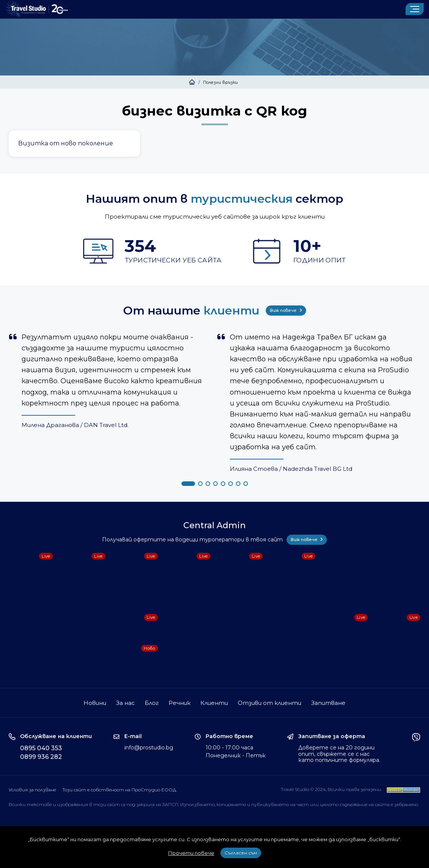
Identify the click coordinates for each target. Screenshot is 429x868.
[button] (188, 484)
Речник (180, 703)
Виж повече (286, 310)
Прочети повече (191, 853)
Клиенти (214, 703)
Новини (95, 703)
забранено (406, 804)
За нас (125, 703)
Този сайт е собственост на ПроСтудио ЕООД (119, 790)
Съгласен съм (241, 853)
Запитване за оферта (332, 736)
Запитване (328, 703)
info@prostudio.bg (149, 748)
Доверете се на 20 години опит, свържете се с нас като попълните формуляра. (339, 754)
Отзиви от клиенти (269, 703)
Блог (152, 703)
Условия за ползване (32, 790)
